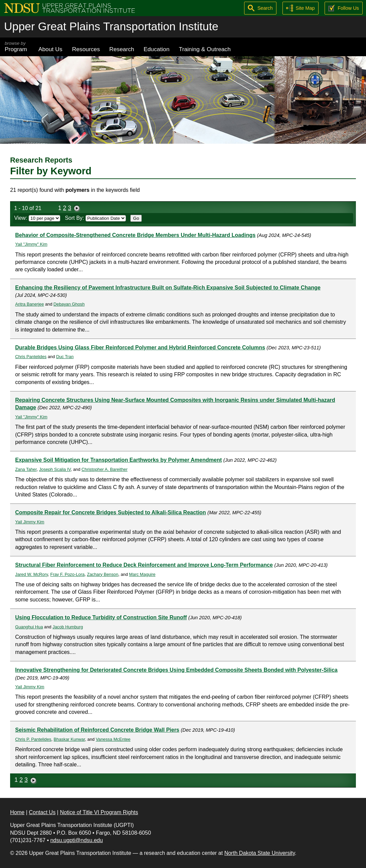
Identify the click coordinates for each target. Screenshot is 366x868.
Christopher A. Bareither (105, 469)
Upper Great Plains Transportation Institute (111, 26)
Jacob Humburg (68, 627)
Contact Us (42, 812)
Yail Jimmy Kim (30, 522)
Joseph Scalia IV (55, 469)
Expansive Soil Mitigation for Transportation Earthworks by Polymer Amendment (119, 460)
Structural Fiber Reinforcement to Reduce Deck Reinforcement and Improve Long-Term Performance (144, 565)
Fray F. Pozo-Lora (67, 574)
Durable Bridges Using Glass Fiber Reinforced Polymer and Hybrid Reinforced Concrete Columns (140, 348)
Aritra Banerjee (29, 304)
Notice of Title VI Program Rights (99, 812)
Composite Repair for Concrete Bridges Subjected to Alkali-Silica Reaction (111, 512)
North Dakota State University (260, 853)
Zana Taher (26, 469)
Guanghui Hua (29, 627)
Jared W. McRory (31, 574)
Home (17, 812)
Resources (86, 49)
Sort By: (95, 218)
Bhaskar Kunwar (69, 739)
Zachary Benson (103, 574)
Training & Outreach (205, 49)
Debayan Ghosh (69, 304)
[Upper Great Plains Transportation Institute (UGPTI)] (70, 8)
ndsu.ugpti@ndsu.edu (76, 840)
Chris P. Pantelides (33, 739)
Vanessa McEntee (113, 739)
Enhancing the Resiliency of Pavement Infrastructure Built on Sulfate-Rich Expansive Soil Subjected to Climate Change (168, 288)
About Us (50, 49)
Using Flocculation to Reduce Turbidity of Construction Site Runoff (101, 617)
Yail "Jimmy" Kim (31, 244)
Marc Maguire (142, 574)
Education (156, 49)
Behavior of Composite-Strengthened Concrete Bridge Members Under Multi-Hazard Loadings (135, 235)
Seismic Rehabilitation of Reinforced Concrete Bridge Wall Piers (97, 730)
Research (122, 49)
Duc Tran (65, 357)
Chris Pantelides (31, 357)
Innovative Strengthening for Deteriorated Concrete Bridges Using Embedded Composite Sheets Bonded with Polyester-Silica (176, 670)
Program (17, 47)
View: (37, 218)
